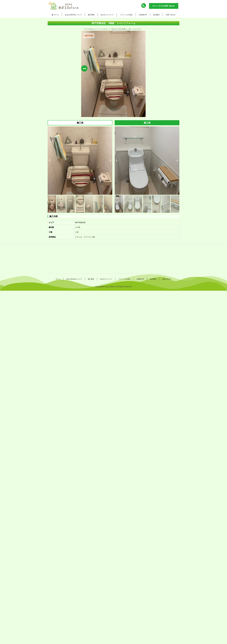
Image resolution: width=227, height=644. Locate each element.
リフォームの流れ (126, 15)
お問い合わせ (171, 15)
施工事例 (91, 15)
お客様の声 (143, 15)
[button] (50, 161)
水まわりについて (107, 15)
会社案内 (156, 15)
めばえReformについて (73, 15)
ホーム (56, 15)
